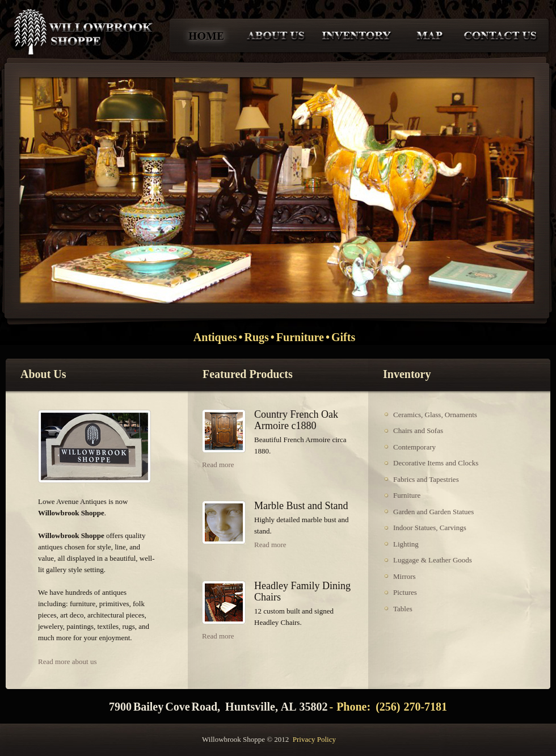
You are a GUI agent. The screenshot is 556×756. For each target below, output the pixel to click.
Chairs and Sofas (418, 430)
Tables (403, 609)
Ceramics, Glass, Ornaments (435, 415)
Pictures (405, 592)
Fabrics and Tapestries (426, 479)
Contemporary (414, 447)
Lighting (406, 544)
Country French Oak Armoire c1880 (296, 420)
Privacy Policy (314, 739)
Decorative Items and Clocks (436, 463)
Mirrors (405, 576)
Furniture (407, 495)
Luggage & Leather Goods (433, 560)
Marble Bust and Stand (301, 506)
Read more (218, 465)
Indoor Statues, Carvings (430, 528)
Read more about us (68, 661)
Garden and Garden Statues (433, 512)
